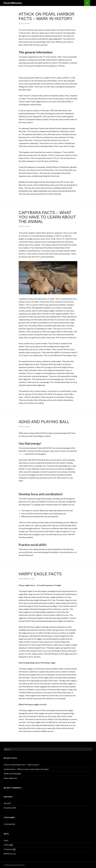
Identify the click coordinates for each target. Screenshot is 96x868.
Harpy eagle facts (40, 574)
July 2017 (7, 803)
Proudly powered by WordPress (14, 865)
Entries (8, 845)
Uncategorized (9, 824)
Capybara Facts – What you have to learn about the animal (47, 217)
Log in (6, 840)
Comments (10, 849)
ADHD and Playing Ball (44, 422)
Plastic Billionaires (13, 3)
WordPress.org (10, 854)
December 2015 (10, 808)
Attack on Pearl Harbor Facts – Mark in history (47, 16)
